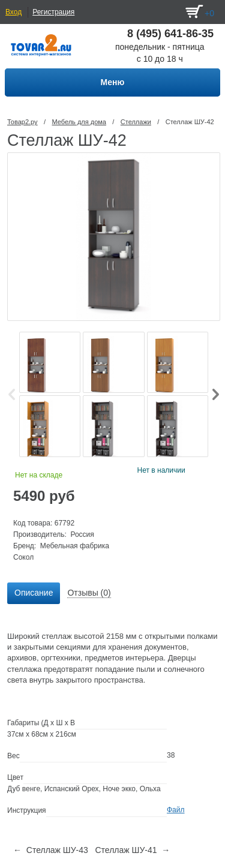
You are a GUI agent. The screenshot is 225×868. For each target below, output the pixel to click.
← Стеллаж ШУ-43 (51, 850)
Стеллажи (136, 122)
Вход (13, 12)
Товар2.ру (22, 122)
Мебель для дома (79, 122)
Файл (176, 810)
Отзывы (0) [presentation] (89, 593)
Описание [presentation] (34, 593)
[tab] (34, 593)
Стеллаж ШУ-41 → (132, 850)
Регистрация (53, 12)
